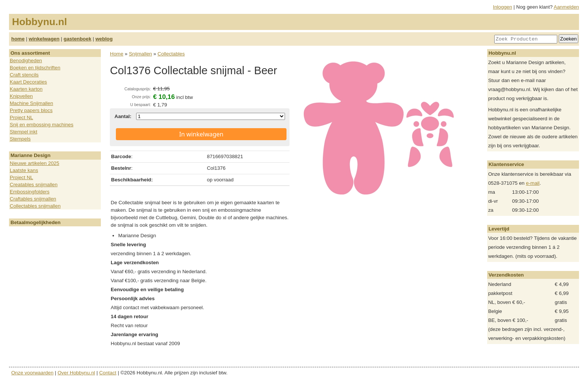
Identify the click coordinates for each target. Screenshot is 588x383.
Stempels (20, 139)
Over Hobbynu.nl (76, 373)
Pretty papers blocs (31, 110)
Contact (108, 373)
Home (117, 54)
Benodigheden (26, 61)
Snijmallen (141, 54)
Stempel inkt (23, 132)
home (18, 39)
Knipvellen (21, 96)
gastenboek (78, 39)
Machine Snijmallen (31, 103)
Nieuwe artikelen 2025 (34, 163)
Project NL (21, 117)
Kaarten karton (26, 89)
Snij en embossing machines (42, 125)
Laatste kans (24, 170)
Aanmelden (566, 7)
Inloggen (503, 7)
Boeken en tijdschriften (35, 68)
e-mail (532, 183)
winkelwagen (44, 39)
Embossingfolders (30, 192)
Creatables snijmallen (34, 185)
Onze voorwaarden (32, 373)
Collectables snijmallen (35, 206)
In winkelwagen (201, 134)
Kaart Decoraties (28, 82)
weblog (104, 39)
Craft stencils (24, 75)
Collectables (171, 54)
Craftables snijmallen (33, 199)
